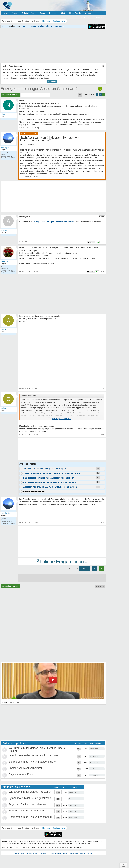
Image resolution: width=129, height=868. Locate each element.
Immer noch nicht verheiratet (25, 768)
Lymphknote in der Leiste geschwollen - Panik (35, 755)
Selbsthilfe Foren (28, 13)
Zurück (84, 568)
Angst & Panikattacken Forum (28, 828)
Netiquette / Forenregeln (76, 853)
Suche (42, 13)
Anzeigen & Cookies (55, 853)
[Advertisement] (62, 542)
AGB (65, 853)
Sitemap (89, 853)
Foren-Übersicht (8, 828)
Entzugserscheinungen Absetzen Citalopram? (39, 89)
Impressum (33, 853)
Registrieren (86, 17)
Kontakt (17, 853)
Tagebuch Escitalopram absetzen (28, 804)
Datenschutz (42, 853)
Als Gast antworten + (10, 95)
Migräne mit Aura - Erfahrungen (27, 811)
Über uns (25, 853)
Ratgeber (53, 13)
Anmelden (100, 17)
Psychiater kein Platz (21, 774)
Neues (15, 13)
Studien (88, 13)
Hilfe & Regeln (75, 13)
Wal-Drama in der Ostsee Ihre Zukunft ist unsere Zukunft (42, 792)
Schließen (52, 81)
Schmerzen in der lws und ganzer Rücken (33, 762)
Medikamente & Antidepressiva (54, 828)
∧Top (123, 865)
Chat (63, 13)
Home (5, 13)
